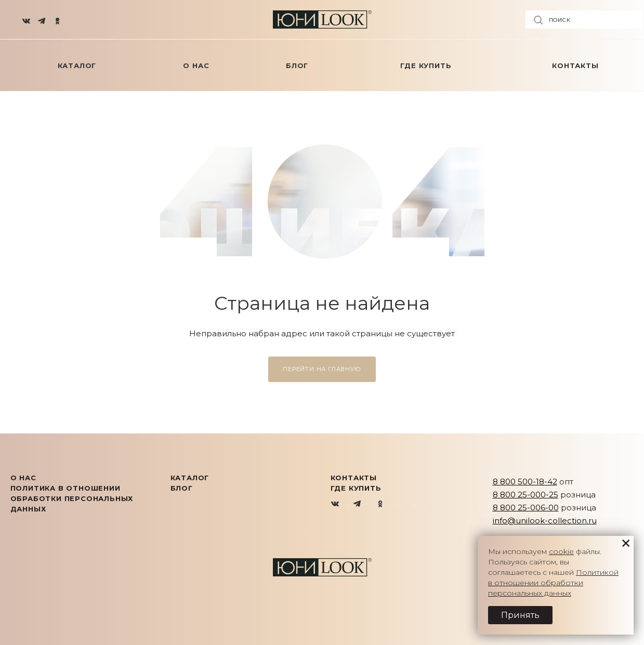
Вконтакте (336, 504)
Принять (520, 615)
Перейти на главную (322, 369)
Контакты (354, 478)
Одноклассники (380, 504)
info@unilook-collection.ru (545, 521)
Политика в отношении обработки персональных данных (72, 498)
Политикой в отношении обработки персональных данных (553, 583)
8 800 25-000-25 (525, 495)
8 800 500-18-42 (525, 482)
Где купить (356, 488)
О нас (23, 478)
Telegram (358, 504)
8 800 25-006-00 (526, 508)
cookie (561, 551)
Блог (182, 488)
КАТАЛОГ (190, 478)
